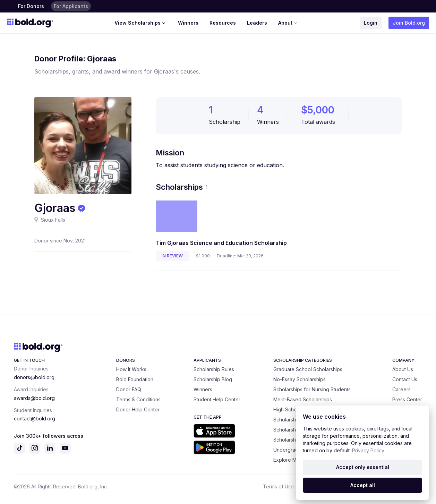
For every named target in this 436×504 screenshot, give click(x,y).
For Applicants (71, 6)
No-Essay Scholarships (300, 379)
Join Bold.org (409, 23)
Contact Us (405, 379)
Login (371, 23)
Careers (401, 389)
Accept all (363, 485)
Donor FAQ (129, 389)
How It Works (131, 369)
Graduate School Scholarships (308, 369)
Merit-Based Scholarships (303, 399)
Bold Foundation (135, 379)
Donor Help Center (138, 409)
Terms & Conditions (138, 399)
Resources (223, 23)
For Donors (31, 6)
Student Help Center (217, 399)
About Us (403, 369)
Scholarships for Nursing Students (312, 389)
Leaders (257, 23)
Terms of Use (278, 486)
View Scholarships (141, 23)
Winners (188, 23)
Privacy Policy (368, 450)
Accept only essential (363, 467)
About (288, 23)
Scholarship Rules (214, 369)
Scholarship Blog (213, 379)
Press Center (407, 399)
